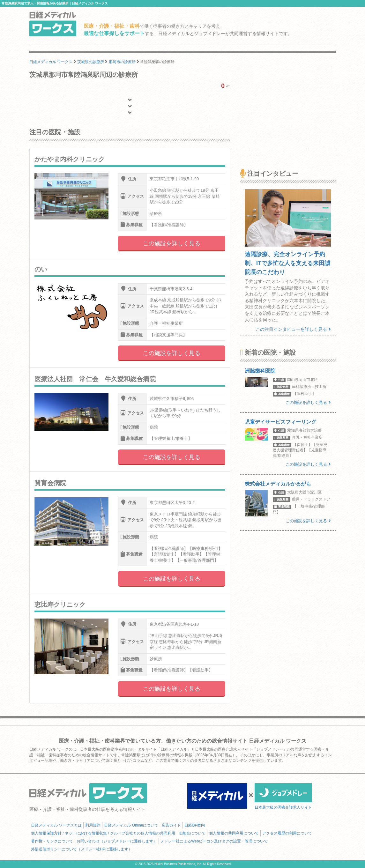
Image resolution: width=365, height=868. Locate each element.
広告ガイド (171, 825)
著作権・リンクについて (52, 841)
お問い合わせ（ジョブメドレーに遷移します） (117, 841)
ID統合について (192, 833)
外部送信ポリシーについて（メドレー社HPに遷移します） (82, 849)
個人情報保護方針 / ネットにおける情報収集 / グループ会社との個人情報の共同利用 (103, 833)
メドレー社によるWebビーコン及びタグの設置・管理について (214, 841)
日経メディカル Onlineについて (131, 825)
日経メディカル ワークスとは (56, 825)
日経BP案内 (195, 825)
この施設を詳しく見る (172, 243)
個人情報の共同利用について (234, 833)
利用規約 (93, 825)
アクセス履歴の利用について (287, 833)
